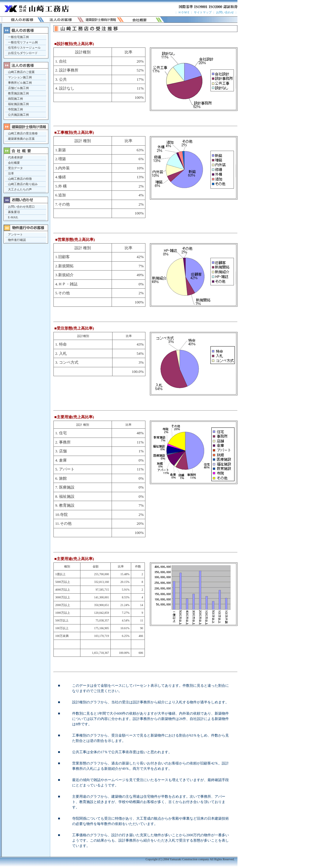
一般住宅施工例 (18, 37)
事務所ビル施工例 (20, 83)
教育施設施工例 (18, 93)
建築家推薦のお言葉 (21, 139)
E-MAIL (13, 217)
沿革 (11, 173)
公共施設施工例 (18, 115)
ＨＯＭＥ (184, 12)
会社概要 (14, 163)
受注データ (15, 168)
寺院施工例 (15, 109)
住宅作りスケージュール (24, 48)
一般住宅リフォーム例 (23, 42)
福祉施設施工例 (18, 104)
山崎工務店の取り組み (23, 184)
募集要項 (14, 212)
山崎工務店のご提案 (21, 72)
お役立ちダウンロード (23, 53)
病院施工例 (15, 99)
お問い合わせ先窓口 (21, 207)
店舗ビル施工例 (18, 88)
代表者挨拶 (15, 157)
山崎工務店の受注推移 (23, 133)
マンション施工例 (20, 77)
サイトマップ (202, 12)
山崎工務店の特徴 (20, 179)
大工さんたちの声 (20, 189)
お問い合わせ (225, 12)
